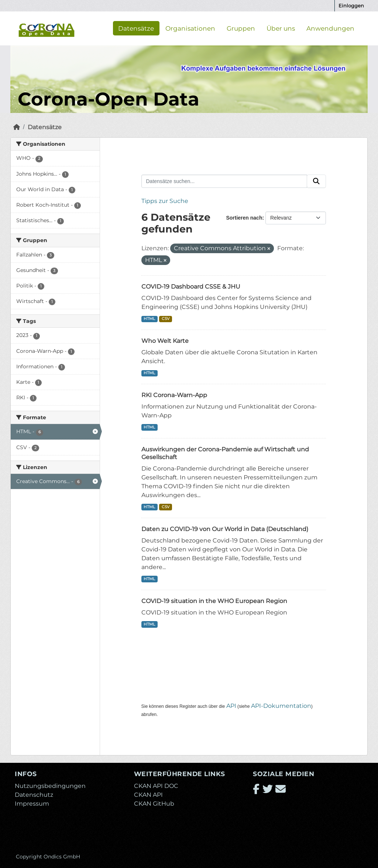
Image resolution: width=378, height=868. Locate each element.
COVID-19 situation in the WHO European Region (214, 601)
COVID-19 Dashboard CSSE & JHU (191, 287)
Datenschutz (34, 795)
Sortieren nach (244, 218)
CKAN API (148, 795)
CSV (166, 319)
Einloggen (351, 6)
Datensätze (136, 28)
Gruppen (241, 28)
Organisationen (190, 28)
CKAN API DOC (156, 786)
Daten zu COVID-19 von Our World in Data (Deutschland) (225, 529)
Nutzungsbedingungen (50, 786)
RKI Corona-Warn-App (174, 395)
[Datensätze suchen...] (224, 181)
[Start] (17, 127)
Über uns (281, 28)
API (231, 706)
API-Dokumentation (281, 706)
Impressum (32, 804)
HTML (149, 319)
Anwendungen (330, 28)
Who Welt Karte (165, 341)
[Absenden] (316, 181)
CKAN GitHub (154, 804)
